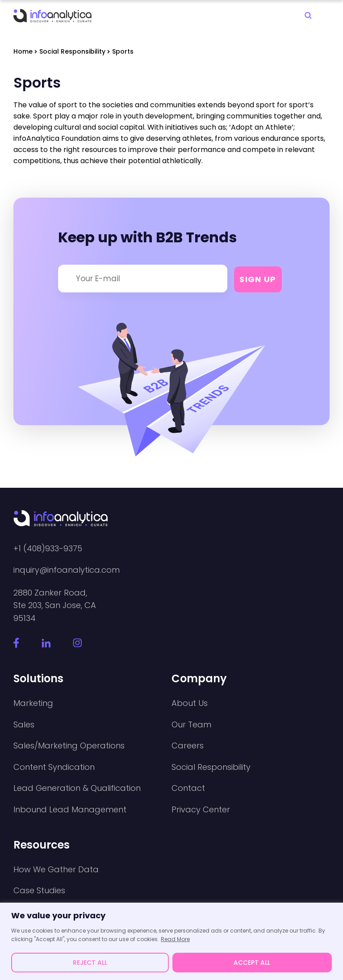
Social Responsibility (211, 767)
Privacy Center (201, 810)
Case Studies (39, 891)
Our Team (191, 725)
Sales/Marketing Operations (69, 746)
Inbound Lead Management (70, 810)
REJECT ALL (90, 963)
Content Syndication (54, 767)
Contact (188, 788)
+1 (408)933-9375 (48, 549)
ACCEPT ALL (252, 963)
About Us (190, 703)
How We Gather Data (56, 870)
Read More (175, 939)
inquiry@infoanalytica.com (67, 570)
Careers (188, 746)
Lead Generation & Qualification (77, 788)
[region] (171, 941)
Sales (24, 725)
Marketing (33, 703)
